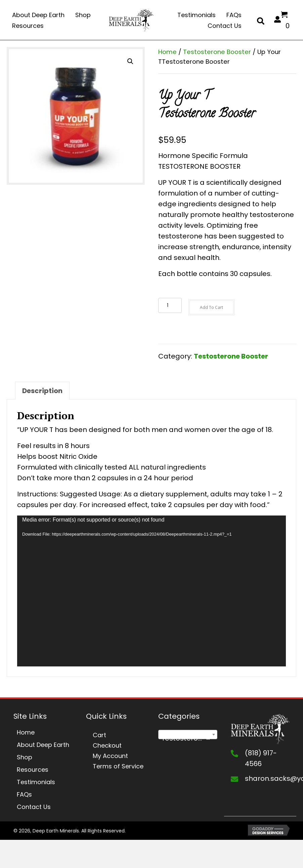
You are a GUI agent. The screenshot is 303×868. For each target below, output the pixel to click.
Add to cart (211, 307)
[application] (151, 591)
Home (167, 52)
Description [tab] (42, 391)
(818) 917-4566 (261, 758)
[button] (130, 61)
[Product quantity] (170, 305)
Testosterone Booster (217, 52)
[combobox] (188, 735)
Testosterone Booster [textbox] (189, 738)
